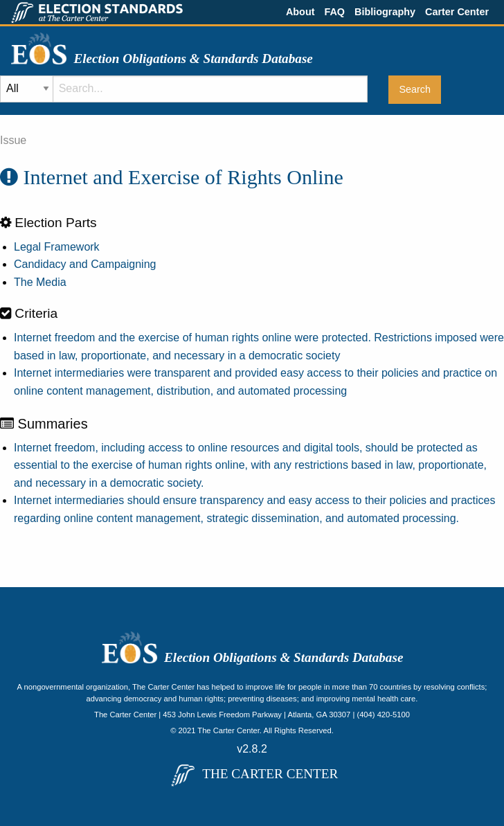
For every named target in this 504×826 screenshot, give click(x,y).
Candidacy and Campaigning (85, 264)
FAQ (334, 12)
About (300, 12)
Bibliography (385, 12)
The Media (40, 282)
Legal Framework (57, 247)
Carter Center (457, 12)
